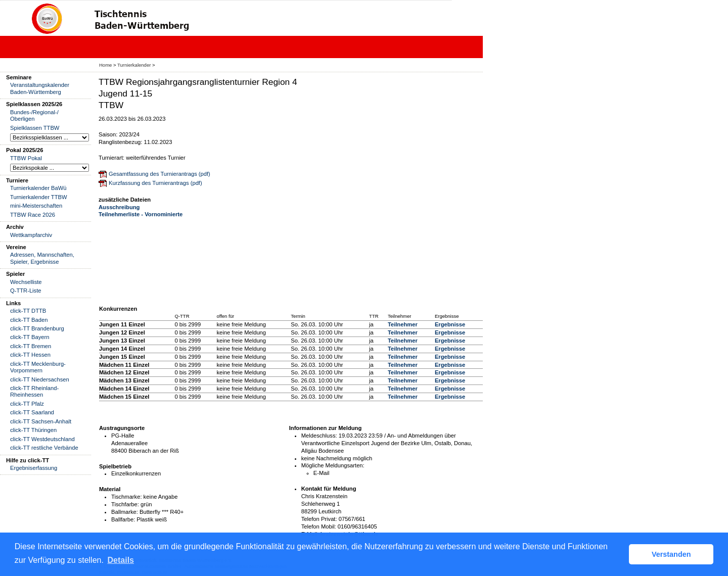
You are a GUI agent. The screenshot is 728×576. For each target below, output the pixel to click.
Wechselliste (26, 282)
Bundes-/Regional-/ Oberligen (34, 115)
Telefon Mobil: (319, 526)
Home (105, 65)
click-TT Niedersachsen (40, 379)
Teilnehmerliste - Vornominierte (141, 214)
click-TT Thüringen (33, 430)
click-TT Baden (29, 320)
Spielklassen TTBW (35, 128)
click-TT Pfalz (27, 404)
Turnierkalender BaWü (38, 188)
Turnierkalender (134, 65)
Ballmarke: (125, 512)
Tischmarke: (127, 497)
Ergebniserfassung (34, 468)
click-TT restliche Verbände (44, 448)
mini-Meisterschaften (36, 206)
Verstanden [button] (671, 554)
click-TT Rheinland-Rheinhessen (34, 391)
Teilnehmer (403, 324)
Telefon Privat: (319, 519)
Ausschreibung (119, 207)
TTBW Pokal (26, 158)
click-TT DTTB (28, 311)
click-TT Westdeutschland (42, 439)
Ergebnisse (450, 324)
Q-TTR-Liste (26, 291)
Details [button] (121, 560)
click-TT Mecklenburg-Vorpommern (38, 367)
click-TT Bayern (30, 337)
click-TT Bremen (31, 346)
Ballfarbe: (123, 519)
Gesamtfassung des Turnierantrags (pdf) (160, 174)
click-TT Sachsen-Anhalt (41, 421)
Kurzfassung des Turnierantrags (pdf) (155, 183)
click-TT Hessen (30, 355)
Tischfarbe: (125, 504)
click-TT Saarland (32, 412)
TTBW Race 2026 (33, 215)
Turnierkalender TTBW (39, 197)
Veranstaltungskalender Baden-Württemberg (40, 88)
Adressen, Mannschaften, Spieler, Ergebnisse (42, 258)
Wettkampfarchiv (31, 235)
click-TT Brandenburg (37, 328)
